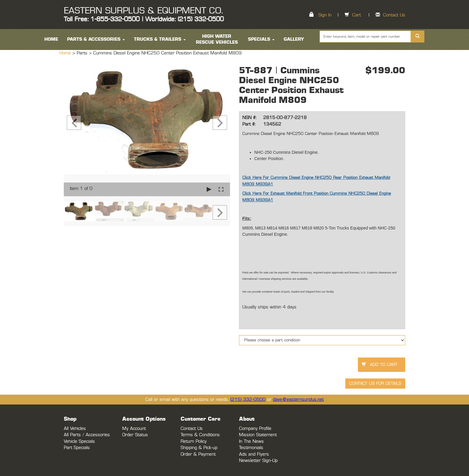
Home (66, 53)
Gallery (294, 39)
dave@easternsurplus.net (298, 400)
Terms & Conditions (200, 435)
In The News (251, 441)
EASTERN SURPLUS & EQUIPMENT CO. (143, 11)
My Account (134, 429)
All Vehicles (75, 429)
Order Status (135, 435)
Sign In (325, 15)
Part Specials (77, 448)
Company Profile (255, 429)
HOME (51, 39)
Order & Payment (198, 454)
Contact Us (394, 15)
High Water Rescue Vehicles (217, 39)
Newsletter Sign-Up (258, 461)
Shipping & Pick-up (199, 448)
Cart (357, 15)
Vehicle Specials (79, 441)
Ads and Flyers (254, 454)
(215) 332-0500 (248, 400)
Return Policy (194, 441)
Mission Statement (258, 435)
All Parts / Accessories (87, 435)
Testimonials (251, 448)
